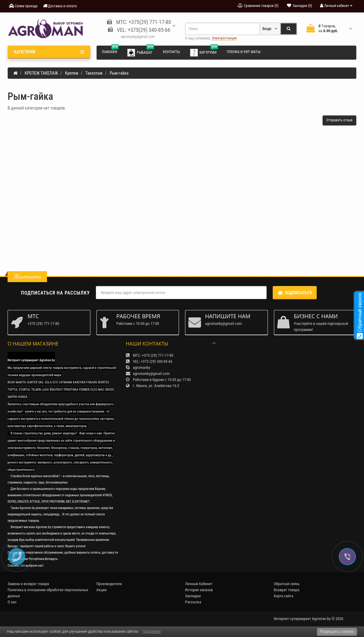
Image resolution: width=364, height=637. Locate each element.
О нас (12, 602)
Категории (49, 52)
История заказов (199, 590)
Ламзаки (110, 51)
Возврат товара (287, 590)
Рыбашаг (141, 52)
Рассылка (193, 602)
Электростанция (224, 38)
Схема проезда (23, 6)
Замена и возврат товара (28, 584)
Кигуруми (204, 52)
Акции (102, 590)
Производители (109, 584)
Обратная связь (287, 584)
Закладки (193, 596)
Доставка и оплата (60, 6)
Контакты (171, 52)
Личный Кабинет (199, 584)
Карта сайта (284, 596)
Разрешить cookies (337, 632)
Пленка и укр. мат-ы (244, 52)
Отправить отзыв (339, 120)
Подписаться (295, 293)
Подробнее (152, 631)
